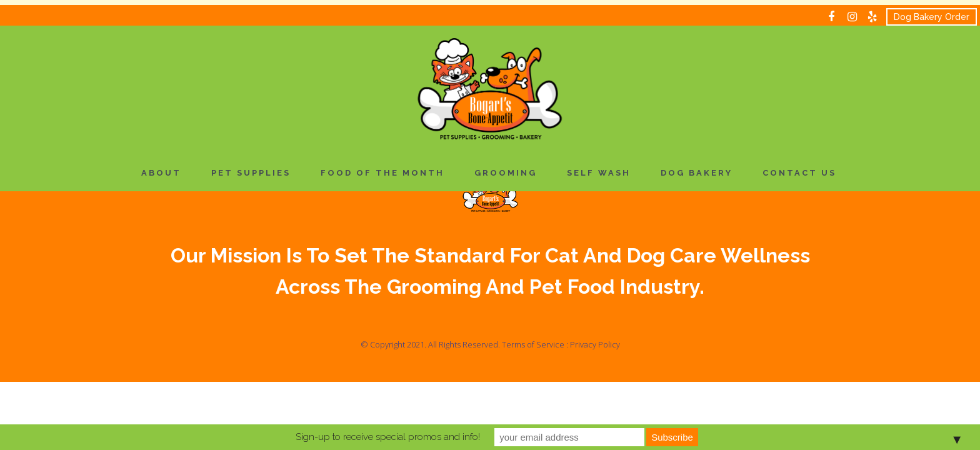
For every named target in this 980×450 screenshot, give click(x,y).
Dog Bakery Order (932, 17)
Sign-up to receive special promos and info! (388, 437)
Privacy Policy (595, 344)
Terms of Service (533, 344)
